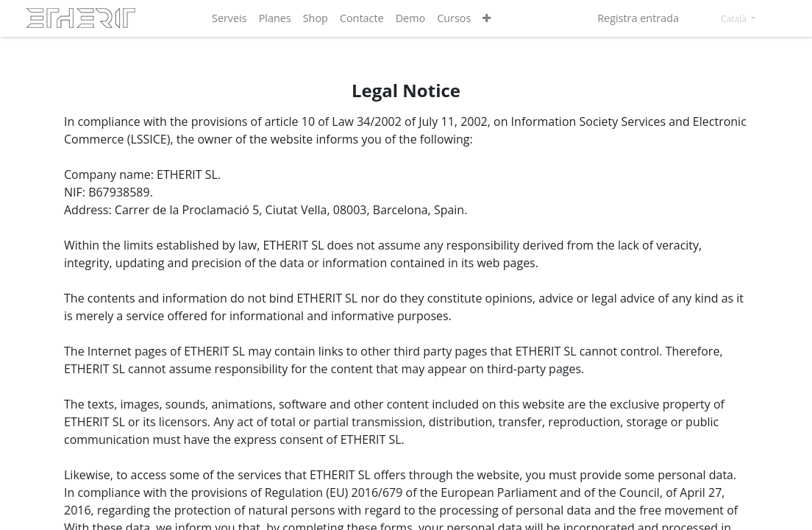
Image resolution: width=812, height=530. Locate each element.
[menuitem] (229, 18)
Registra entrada (638, 18)
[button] (487, 18)
